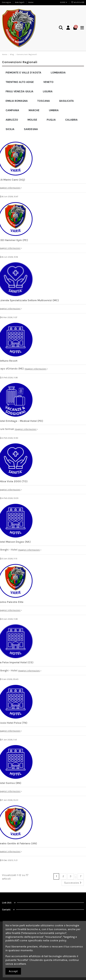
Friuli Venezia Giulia (20, 91)
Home (31, 2)
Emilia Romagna (17, 101)
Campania (12, 110)
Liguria (48, 91)
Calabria (71, 120)
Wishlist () (78, 2)
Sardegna (31, 129)
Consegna (7, 2)
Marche (34, 110)
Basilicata (67, 101)
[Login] (68, 28)
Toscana (44, 101)
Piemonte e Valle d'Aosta (23, 73)
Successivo (73, 883)
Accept (13, 971)
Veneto (48, 82)
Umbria (54, 110)
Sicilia (10, 129)
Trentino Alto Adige (20, 82)
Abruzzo (12, 120)
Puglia (51, 120)
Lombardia (58, 73)
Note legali (20, 2)
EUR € (64, 2)
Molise (32, 120)
